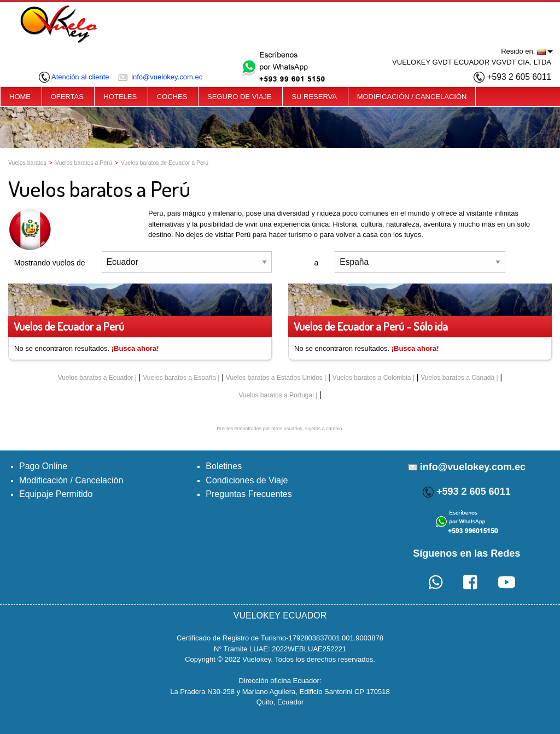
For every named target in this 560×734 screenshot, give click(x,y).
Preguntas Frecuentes (249, 494)
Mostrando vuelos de (50, 263)
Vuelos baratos (27, 163)
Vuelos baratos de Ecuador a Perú (165, 163)
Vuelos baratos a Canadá (457, 378)
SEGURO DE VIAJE (240, 97)
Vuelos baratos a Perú (84, 163)
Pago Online (43, 466)
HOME (20, 97)
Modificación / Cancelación (71, 480)
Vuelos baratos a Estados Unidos (274, 378)
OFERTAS (67, 97)
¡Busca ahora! (135, 348)
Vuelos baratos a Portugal (276, 395)
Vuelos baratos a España (179, 378)
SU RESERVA (314, 97)
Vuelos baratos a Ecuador (96, 378)
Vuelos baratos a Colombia (372, 378)
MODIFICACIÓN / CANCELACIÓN (412, 97)
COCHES (172, 97)
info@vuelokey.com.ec (161, 77)
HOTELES (120, 97)
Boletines (224, 466)
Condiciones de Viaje (247, 480)
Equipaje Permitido (56, 494)
